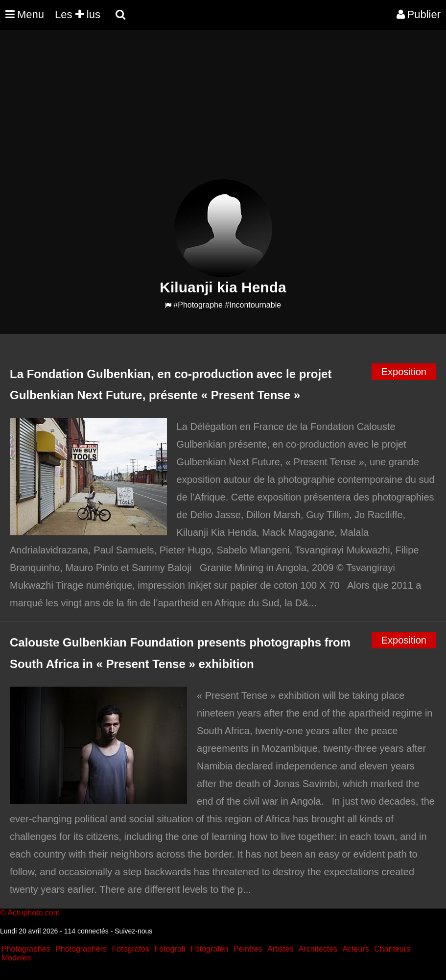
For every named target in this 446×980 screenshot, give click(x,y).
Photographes (26, 949)
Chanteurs (392, 949)
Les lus (78, 14)
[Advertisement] (178, 111)
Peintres (248, 949)
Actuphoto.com (34, 913)
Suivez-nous (133, 931)
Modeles (16, 958)
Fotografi (170, 949)
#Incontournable (253, 305)
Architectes (318, 949)
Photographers (81, 949)
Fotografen (209, 949)
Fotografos (131, 949)
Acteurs (355, 949)
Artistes (280, 949)
